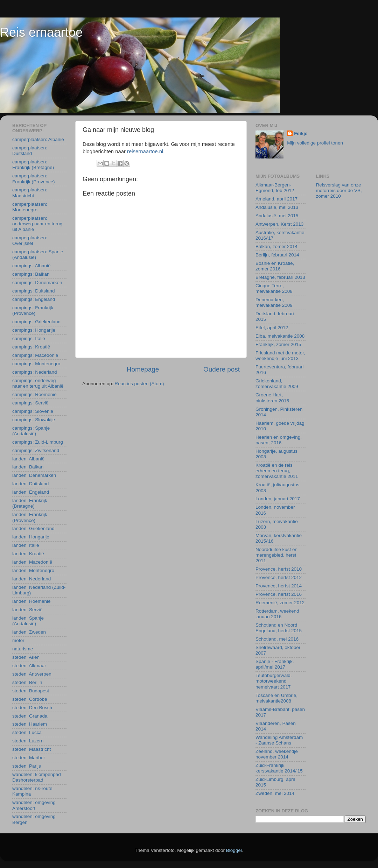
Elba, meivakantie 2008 (280, 336)
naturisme (23, 649)
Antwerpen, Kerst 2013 (279, 224)
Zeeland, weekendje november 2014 (277, 754)
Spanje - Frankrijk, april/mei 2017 (275, 664)
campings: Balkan (31, 274)
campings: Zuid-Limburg (38, 442)
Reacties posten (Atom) (139, 384)
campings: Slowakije (34, 420)
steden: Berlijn (27, 682)
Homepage (143, 369)
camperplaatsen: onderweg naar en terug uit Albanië (37, 224)
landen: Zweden (29, 632)
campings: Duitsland (34, 291)
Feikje (301, 133)
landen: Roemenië (31, 601)
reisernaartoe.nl (145, 151)
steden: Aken (26, 657)
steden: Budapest (31, 691)
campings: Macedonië (35, 355)
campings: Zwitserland (36, 450)
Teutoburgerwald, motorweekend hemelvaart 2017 (274, 681)
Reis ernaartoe (41, 32)
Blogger (234, 850)
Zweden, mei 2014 (275, 793)
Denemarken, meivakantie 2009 (274, 302)
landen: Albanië (28, 459)
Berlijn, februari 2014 (277, 255)
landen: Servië (27, 610)
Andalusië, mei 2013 (277, 207)
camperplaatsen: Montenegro (30, 207)
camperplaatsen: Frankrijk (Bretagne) (33, 165)
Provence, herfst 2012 (279, 577)
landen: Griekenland (33, 528)
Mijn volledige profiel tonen (315, 143)
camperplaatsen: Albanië (38, 139)
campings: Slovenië (33, 411)
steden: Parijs (27, 766)
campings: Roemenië (34, 394)
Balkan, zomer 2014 (276, 246)
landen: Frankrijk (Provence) (30, 517)
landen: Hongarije (31, 537)
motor (18, 640)
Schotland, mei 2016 (277, 639)
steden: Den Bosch (32, 708)
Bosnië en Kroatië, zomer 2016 (275, 266)
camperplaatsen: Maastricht (30, 193)
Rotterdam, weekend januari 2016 (277, 614)
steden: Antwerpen (32, 674)
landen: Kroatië (28, 554)
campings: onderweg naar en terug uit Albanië (38, 383)
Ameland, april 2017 (276, 199)
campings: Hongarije (34, 330)
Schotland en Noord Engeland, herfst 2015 (279, 628)
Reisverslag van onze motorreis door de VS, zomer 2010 (339, 190)
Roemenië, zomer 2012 (280, 603)
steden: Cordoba (30, 699)
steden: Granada (30, 716)
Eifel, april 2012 (272, 328)
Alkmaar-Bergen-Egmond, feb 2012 (275, 188)
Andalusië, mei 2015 (277, 216)
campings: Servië (30, 403)
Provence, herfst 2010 (279, 569)
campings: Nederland (35, 372)
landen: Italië (26, 545)
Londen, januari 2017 (278, 499)
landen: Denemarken (34, 475)
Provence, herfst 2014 (279, 586)
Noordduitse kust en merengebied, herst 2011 (276, 555)
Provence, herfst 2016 (279, 594)
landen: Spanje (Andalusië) (28, 621)
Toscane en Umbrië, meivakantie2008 (276, 698)
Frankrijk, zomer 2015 (278, 344)
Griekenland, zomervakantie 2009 (277, 384)
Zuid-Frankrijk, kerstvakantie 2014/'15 (279, 768)
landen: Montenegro (33, 570)
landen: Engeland (31, 492)
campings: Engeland (34, 299)
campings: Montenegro (36, 364)
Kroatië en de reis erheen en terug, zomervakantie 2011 (277, 471)
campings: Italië (29, 338)
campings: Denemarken (37, 283)
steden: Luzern (28, 741)
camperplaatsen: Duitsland (30, 151)
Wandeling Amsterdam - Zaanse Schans (279, 740)
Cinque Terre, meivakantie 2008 (274, 288)
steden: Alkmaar (29, 666)
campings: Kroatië (31, 347)
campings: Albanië (31, 266)
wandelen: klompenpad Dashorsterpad (37, 777)
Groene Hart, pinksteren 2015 (272, 398)
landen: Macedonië (32, 562)
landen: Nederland (31, 579)
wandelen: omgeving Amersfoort (34, 805)
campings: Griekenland (36, 322)
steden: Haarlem (30, 724)
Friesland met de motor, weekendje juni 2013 (280, 356)
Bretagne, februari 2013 (280, 277)
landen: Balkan (28, 467)
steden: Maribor (29, 758)
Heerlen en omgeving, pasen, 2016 (279, 440)
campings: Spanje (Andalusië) (31, 431)
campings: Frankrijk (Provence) (33, 310)
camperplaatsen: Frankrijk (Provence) (34, 179)
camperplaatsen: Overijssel (30, 241)
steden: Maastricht (31, 749)
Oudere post (222, 369)
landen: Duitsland (30, 484)
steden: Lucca (27, 732)
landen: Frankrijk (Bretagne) (30, 503)
